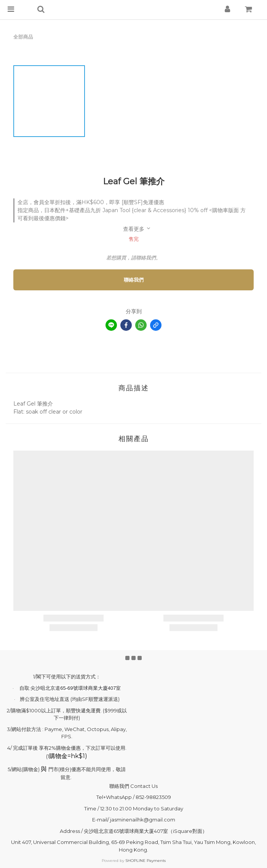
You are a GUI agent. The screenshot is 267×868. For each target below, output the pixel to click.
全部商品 (23, 37)
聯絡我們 (134, 280)
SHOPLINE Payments (145, 861)
